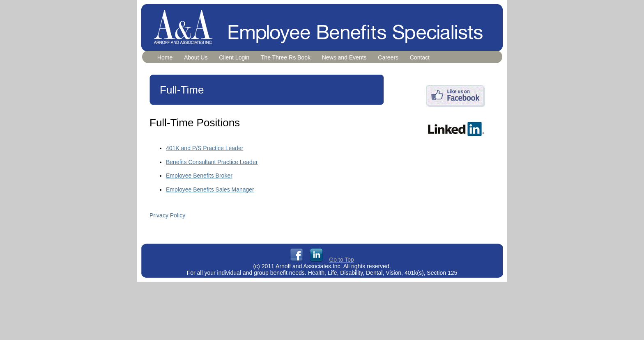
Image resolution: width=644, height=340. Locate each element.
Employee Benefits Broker (199, 176)
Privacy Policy (167, 215)
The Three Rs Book (286, 57)
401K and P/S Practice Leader (205, 148)
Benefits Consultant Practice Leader (212, 162)
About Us (196, 57)
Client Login (234, 57)
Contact (420, 57)
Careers (388, 57)
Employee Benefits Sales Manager (210, 189)
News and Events (344, 57)
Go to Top (341, 260)
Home (165, 57)
